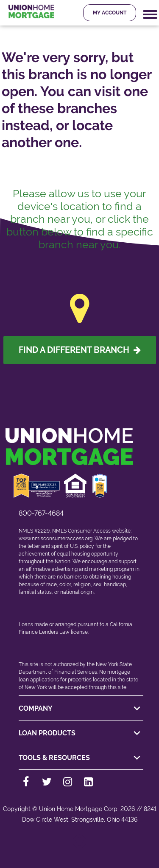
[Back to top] (80, 846)
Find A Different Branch (80, 350)
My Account (110, 13)
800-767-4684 (41, 513)
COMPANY (81, 709)
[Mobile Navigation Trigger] (150, 15)
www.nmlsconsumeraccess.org (56, 539)
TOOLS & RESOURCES (81, 758)
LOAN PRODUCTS (81, 733)
